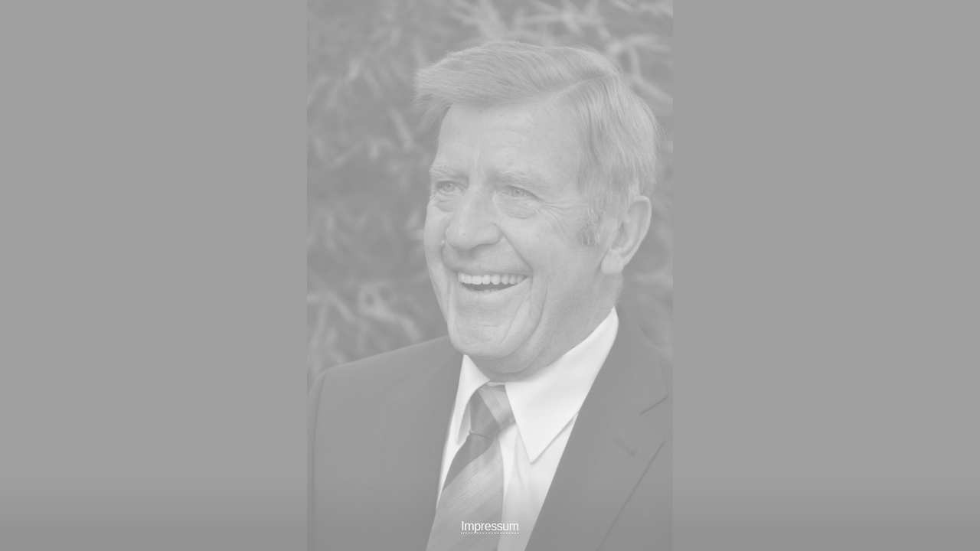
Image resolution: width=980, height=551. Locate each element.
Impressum (490, 526)
